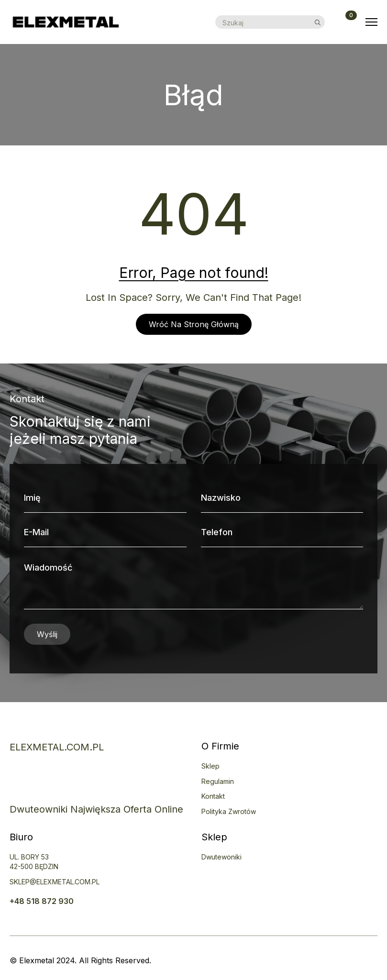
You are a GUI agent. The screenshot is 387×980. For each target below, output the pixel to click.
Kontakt (213, 796)
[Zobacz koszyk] (345, 22)
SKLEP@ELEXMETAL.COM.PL (55, 882)
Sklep (210, 766)
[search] (318, 22)
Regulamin (218, 781)
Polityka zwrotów (229, 811)
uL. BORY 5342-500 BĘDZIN (34, 862)
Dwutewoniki (221, 857)
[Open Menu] (371, 22)
